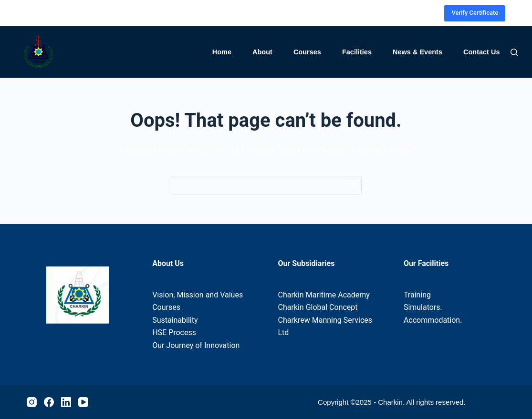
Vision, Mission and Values (198, 295)
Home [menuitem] (222, 52)
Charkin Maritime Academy (324, 295)
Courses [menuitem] (307, 52)
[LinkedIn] (417, 13)
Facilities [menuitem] (357, 52)
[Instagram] (388, 13)
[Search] (514, 52)
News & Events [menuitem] (417, 52)
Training (417, 295)
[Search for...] (257, 185)
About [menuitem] (262, 52)
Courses (166, 307)
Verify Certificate (475, 13)
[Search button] (352, 185)
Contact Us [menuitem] (482, 52)
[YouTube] (431, 13)
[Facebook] (402, 13)
